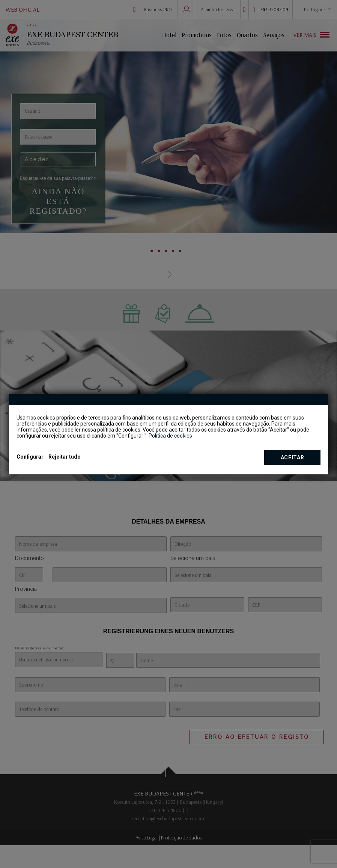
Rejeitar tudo (65, 457)
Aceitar (293, 457)
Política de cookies (170, 436)
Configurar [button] (30, 457)
